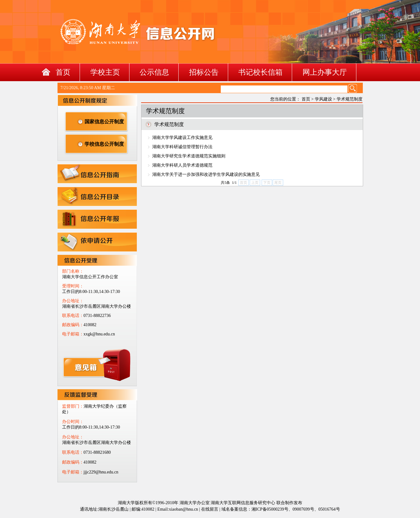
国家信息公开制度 (104, 122)
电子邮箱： (73, 334)
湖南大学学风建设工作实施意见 (182, 138)
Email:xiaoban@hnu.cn (178, 509)
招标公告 (204, 72)
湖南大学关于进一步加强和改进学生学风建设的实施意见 (206, 174)
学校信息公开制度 (104, 144)
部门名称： (73, 271)
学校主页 (105, 72)
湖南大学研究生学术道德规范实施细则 (189, 156)
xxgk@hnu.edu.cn (91, 367)
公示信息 (154, 72)
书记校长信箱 (260, 72)
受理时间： (73, 286)
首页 (63, 72)
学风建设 (323, 99)
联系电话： (73, 316)
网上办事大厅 (325, 72)
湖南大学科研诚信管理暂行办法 (182, 147)
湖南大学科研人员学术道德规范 (182, 165)
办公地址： (73, 301)
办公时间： (73, 422)
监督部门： (73, 406)
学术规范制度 (350, 99)
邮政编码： (73, 325)
